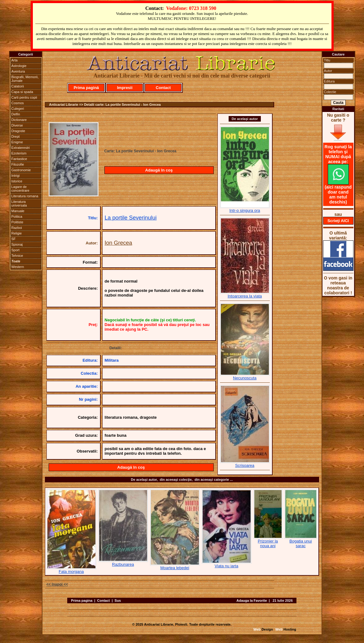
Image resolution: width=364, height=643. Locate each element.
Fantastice (19, 159)
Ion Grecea (118, 243)
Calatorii (18, 86)
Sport (15, 250)
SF (14, 239)
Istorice (17, 181)
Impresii (125, 88)
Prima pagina (82, 601)
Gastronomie (21, 170)
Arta (15, 60)
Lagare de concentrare (20, 189)
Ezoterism (19, 153)
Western (18, 267)
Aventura (18, 71)
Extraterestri (21, 148)
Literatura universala (19, 203)
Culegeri (18, 109)
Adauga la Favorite (252, 601)
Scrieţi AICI (338, 221)
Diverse (17, 125)
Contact (163, 88)
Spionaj (17, 244)
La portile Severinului (131, 218)
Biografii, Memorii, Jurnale (25, 79)
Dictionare (19, 120)
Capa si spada (22, 92)
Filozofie (18, 164)
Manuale (18, 211)
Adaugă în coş (159, 170)
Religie (17, 233)
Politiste (18, 222)
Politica (17, 217)
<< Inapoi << (57, 584)
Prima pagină (86, 88)
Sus (118, 601)
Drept (16, 136)
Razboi (17, 228)
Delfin (16, 114)
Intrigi (16, 176)
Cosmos (18, 103)
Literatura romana (25, 196)
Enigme (17, 142)
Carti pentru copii (24, 97)
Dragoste (18, 131)
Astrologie (19, 66)
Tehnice (17, 256)
